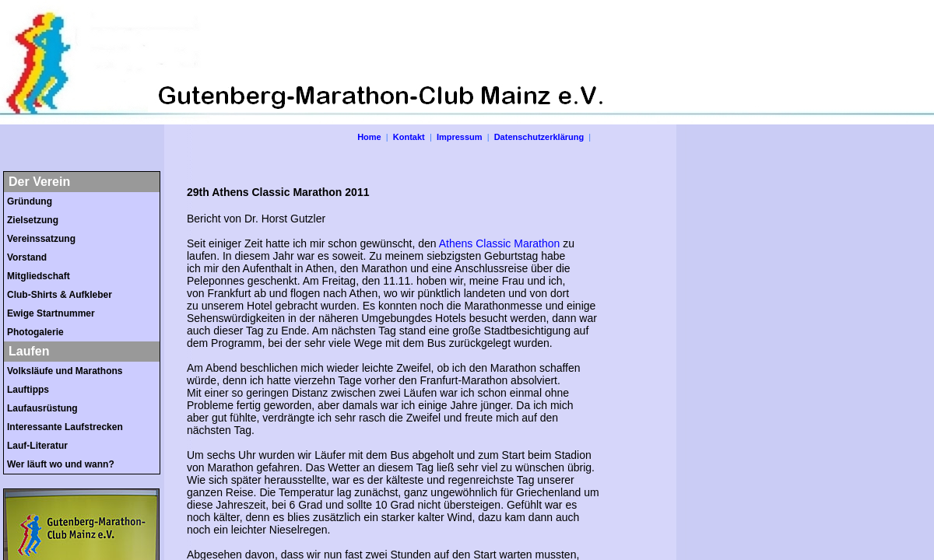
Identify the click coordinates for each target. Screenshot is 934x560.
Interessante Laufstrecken (65, 427)
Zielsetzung (33, 220)
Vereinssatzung (41, 239)
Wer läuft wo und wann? (61, 464)
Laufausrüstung (42, 408)
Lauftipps (28, 390)
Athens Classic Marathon (500, 243)
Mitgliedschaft (39, 276)
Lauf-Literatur (37, 446)
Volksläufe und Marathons (65, 371)
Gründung (30, 201)
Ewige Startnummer (51, 313)
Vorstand (27, 257)
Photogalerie (35, 332)
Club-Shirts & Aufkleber (60, 295)
